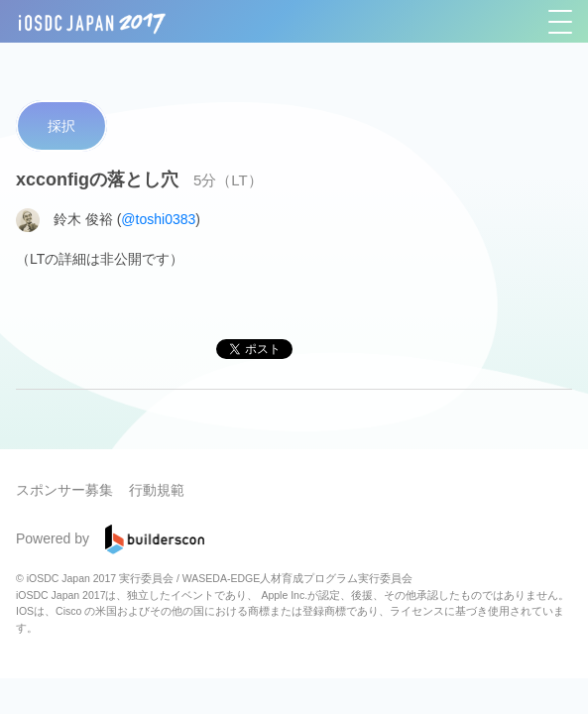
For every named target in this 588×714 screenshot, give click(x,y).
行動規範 (157, 490)
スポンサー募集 (64, 490)
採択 (61, 126)
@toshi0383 (158, 218)
